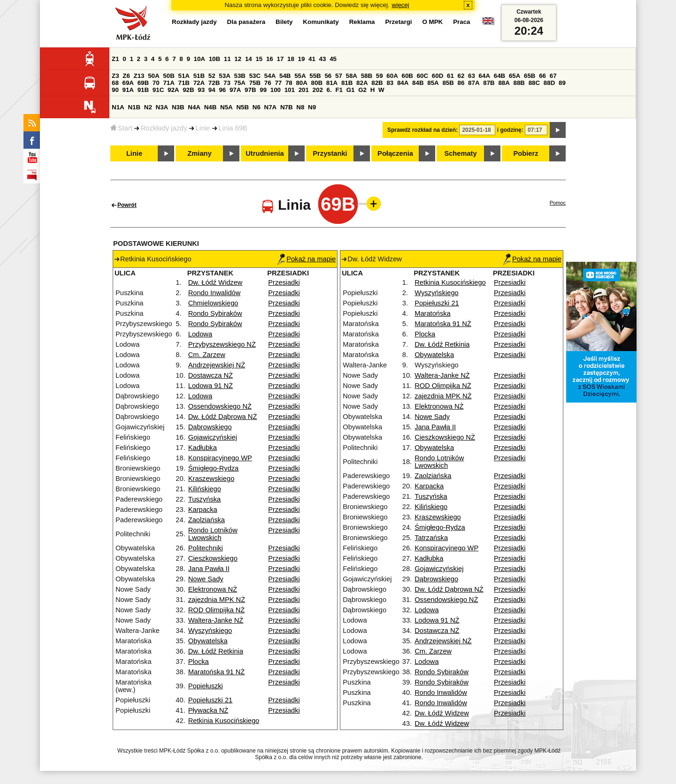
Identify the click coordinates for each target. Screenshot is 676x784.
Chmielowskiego (213, 303)
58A (352, 76)
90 (115, 90)
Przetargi (398, 22)
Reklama (362, 22)
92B (188, 90)
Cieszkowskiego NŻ (445, 437)
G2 (362, 90)
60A (392, 76)
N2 (148, 107)
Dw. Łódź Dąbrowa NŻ (223, 417)
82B (377, 83)
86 (461, 83)
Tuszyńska (205, 499)
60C (422, 76)
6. (329, 90)
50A (154, 76)
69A (128, 83)
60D (438, 76)
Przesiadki (284, 282)
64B (499, 76)
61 (450, 76)
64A (484, 76)
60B (407, 76)
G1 (351, 90)
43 (323, 59)
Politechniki (206, 548)
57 (339, 76)
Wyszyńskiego (210, 631)
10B (215, 59)
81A (332, 83)
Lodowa (200, 334)
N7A (271, 107)
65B (530, 76)
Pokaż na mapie (306, 259)
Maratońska (433, 313)
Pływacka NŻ (208, 710)
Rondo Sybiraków (215, 313)
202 (318, 90)
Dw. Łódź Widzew (215, 282)
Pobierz (526, 153)
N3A (162, 107)
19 (302, 59)
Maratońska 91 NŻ (217, 672)
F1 (339, 90)
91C (158, 90)
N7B (287, 107)
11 (227, 59)
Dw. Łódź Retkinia (216, 651)
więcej (401, 5)
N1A (118, 107)
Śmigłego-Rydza (214, 468)
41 (312, 59)
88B (519, 83)
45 (333, 59)
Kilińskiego (205, 489)
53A (224, 76)
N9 (312, 107)
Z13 (139, 76)
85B (448, 83)
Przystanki (330, 153)
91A (128, 90)
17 (280, 59)
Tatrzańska (431, 538)
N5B (242, 107)
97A (235, 90)
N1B (134, 107)
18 (291, 59)
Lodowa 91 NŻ (211, 386)
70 (156, 83)
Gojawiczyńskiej (213, 437)
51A (184, 76)
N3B (178, 107)
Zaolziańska (207, 520)
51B (199, 76)
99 (263, 90)
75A (240, 83)
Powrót (127, 205)
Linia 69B (233, 128)
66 (542, 76)
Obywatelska (208, 641)
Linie (203, 128)
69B (143, 83)
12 (238, 59)
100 (276, 90)
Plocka (199, 662)
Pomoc (558, 203)
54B (285, 76)
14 (249, 59)
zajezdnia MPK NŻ (217, 600)
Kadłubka (203, 448)
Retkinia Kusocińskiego (224, 721)
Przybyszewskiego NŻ (222, 344)
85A (433, 83)
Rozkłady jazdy (164, 128)
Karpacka (203, 510)
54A (270, 76)
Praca (461, 22)
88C (534, 83)
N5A (227, 107)
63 (472, 76)
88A (504, 83)
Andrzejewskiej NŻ (217, 365)
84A (403, 83)
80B (317, 83)
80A (301, 83)
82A (362, 83)
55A (300, 76)
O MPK (433, 22)
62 (461, 76)
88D (549, 83)
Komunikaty (321, 22)
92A (173, 90)
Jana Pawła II (209, 569)
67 (553, 76)
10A (200, 59)
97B (250, 90)
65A (515, 76)
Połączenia (395, 153)
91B (143, 90)
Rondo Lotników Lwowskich (213, 534)
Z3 (115, 76)
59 (380, 76)
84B (418, 83)
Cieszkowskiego (213, 558)
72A (199, 83)
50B (169, 76)
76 (268, 83)
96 (222, 90)
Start (121, 128)
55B (315, 76)
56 (328, 76)
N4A (194, 107)
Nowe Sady (206, 579)
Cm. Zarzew (207, 355)
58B (367, 76)
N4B (211, 107)
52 (212, 76)
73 (227, 83)
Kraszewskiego (211, 479)
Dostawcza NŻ (211, 375)
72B (214, 83)
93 (201, 90)
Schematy (460, 153)
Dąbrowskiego (210, 427)
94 (212, 90)
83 (390, 83)
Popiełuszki (206, 686)
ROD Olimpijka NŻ (217, 610)
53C (255, 76)
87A (474, 83)
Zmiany (199, 153)
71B (184, 83)
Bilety (284, 22)
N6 (257, 107)
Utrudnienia (265, 153)
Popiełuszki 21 (211, 700)
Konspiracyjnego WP (220, 458)
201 (304, 90)
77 (278, 83)
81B (347, 83)
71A (169, 83)
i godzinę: (510, 130)
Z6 (126, 76)
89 (562, 83)
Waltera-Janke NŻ (216, 620)
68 (115, 83)
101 (290, 90)
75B (255, 83)
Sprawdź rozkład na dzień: (422, 130)
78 (289, 83)
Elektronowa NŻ (213, 589)
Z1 (115, 59)
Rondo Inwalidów (215, 293)
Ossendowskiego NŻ (220, 406)
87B (489, 83)
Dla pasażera (246, 22)
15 (259, 59)
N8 (300, 107)
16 (270, 59)
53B (240, 76)
